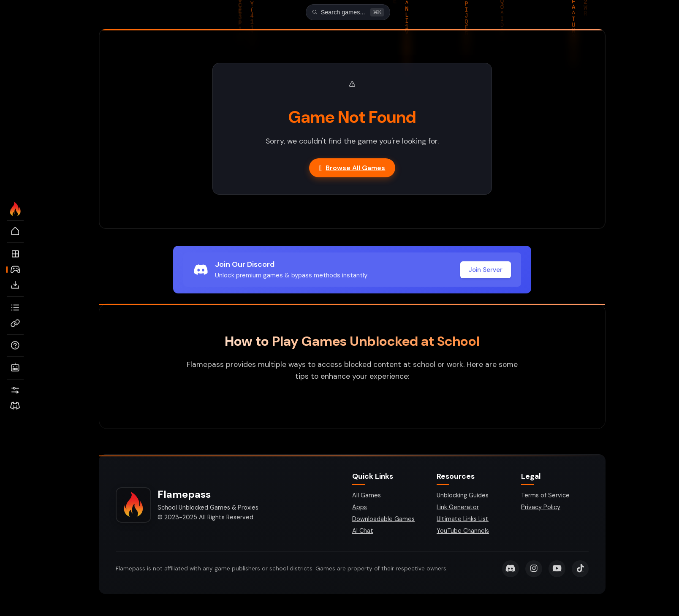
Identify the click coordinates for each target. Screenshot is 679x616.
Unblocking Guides (463, 496)
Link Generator (458, 508)
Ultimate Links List (463, 520)
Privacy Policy (541, 508)
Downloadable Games (383, 520)
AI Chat (363, 532)
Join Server (486, 271)
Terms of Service (545, 496)
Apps (360, 508)
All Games (367, 496)
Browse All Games (352, 169)
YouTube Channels (463, 532)
